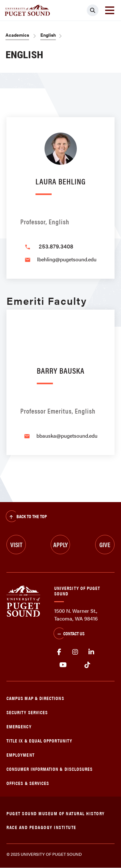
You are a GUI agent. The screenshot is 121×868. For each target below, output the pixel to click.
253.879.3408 (56, 246)
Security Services (27, 712)
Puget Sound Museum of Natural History (56, 813)
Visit (16, 544)
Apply (60, 544)
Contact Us (69, 634)
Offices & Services (28, 783)
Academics (17, 35)
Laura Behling (60, 181)
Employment (20, 755)
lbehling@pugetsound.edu (67, 259)
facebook (59, 652)
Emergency (19, 726)
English (48, 35)
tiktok (87, 665)
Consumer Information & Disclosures (50, 769)
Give (105, 544)
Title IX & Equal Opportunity (39, 740)
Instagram (75, 652)
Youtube (63, 665)
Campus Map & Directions (35, 698)
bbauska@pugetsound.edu (67, 436)
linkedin (91, 652)
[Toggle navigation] (110, 10)
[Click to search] (93, 10)
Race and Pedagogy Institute (41, 827)
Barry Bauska (61, 370)
